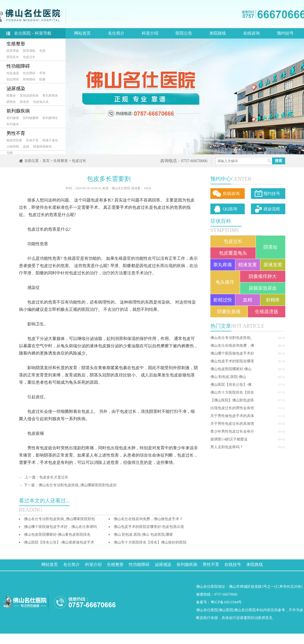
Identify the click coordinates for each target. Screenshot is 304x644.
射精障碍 (29, 79)
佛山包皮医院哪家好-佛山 (231, 369)
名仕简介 (116, 33)
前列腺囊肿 (31, 118)
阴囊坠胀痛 (229, 312)
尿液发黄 (273, 265)
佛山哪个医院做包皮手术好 (232, 353)
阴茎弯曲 (13, 51)
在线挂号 (233, 564)
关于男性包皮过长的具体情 (232, 424)
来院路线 (218, 33)
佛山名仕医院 (207, 610)
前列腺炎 (13, 124)
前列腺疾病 (18, 111)
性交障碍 (29, 73)
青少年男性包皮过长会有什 (232, 431)
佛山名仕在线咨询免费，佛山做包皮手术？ (148, 519)
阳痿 (42, 79)
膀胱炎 (11, 102)
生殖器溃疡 (267, 312)
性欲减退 (13, 73)
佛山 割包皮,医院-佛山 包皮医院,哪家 (143, 535)
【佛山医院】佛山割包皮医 (232, 400)
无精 (10, 153)
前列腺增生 (50, 118)
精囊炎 (11, 96)
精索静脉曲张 (42, 147)
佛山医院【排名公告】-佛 (231, 385)
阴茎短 (270, 247)
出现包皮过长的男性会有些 (232, 408)
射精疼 (273, 300)
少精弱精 (13, 147)
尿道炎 (24, 102)
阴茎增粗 (29, 51)
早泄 (42, 73)
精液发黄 (248, 265)
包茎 (42, 51)
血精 (26, 147)
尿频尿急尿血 (263, 288)
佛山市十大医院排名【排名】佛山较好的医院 (150, 542)
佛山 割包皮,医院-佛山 (228, 377)
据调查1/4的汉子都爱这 (229, 439)
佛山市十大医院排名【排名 (232, 392)
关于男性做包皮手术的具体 (232, 416)
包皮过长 (29, 57)
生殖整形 (16, 44)
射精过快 (223, 300)
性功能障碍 (18, 66)
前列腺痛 (13, 118)
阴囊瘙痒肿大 (263, 276)
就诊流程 (272, 209)
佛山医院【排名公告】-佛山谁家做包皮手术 (59, 542)
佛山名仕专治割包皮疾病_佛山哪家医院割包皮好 (78, 485)
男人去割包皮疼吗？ (227, 447)
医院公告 (184, 33)
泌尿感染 (16, 89)
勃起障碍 (13, 79)
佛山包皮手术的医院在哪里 (232, 361)
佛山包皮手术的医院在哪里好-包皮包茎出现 (149, 527)
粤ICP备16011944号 (226, 602)
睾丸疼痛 (223, 265)
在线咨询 (251, 33)
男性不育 (16, 133)
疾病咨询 (231, 194)
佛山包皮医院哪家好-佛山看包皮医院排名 (57, 535)
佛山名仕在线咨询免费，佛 (232, 346)
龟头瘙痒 (225, 282)
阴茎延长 (13, 57)
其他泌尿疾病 (29, 96)
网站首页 (82, 33)
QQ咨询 (230, 209)
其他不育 (32, 140)
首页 (46, 161)
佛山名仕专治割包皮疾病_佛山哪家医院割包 (59, 519)
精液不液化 (50, 140)
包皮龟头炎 (41, 102)
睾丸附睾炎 (50, 96)
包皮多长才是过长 (54, 477)
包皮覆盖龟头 (233, 253)
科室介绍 (150, 33)
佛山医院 (226, 610)
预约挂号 (285, 33)
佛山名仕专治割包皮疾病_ (231, 338)
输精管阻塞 (14, 140)
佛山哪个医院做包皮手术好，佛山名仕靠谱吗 (60, 527)
